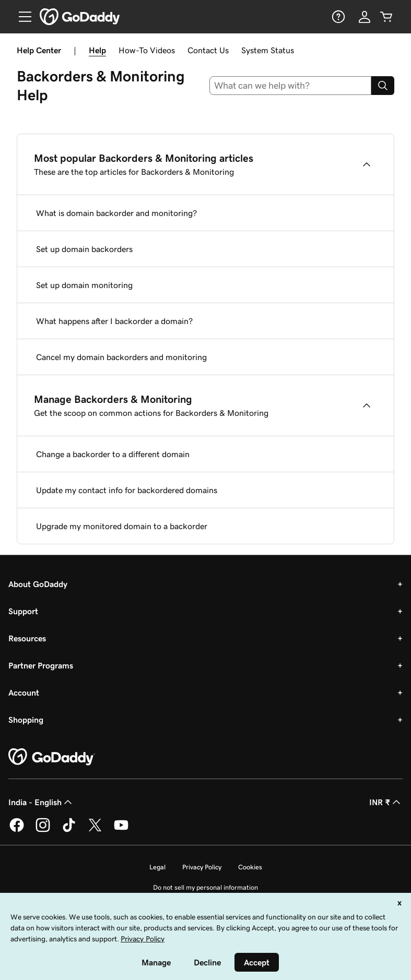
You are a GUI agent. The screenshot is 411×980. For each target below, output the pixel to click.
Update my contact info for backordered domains (127, 490)
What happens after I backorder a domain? (114, 321)
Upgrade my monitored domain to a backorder (122, 526)
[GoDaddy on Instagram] (43, 830)
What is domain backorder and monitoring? (116, 213)
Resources (27, 638)
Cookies (250, 867)
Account (24, 692)
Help (97, 50)
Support (23, 611)
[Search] (383, 86)
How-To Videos (147, 50)
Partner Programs (41, 665)
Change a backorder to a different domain (113, 454)
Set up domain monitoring (84, 285)
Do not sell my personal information (205, 887)
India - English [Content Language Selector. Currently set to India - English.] (41, 802)
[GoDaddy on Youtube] (121, 830)
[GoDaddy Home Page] (52, 757)
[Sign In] (365, 17)
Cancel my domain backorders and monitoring (121, 357)
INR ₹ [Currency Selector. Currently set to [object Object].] (386, 802)
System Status (268, 50)
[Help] (337, 17)
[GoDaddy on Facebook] (17, 830)
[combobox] (290, 86)
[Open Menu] (21, 17)
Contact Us (208, 50)
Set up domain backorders (84, 249)
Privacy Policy (202, 867)
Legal (157, 867)
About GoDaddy (38, 584)
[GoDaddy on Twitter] (95, 830)
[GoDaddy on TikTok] (69, 830)
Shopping (26, 720)
